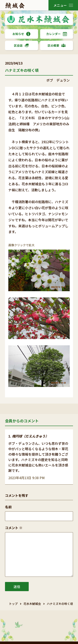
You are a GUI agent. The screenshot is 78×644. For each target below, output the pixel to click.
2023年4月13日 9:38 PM (27, 478)
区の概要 (57, 45)
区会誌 (21, 45)
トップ (13, 604)
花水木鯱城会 (32, 604)
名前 (8, 507)
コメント (14, 528)
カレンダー (57, 34)
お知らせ (21, 34)
